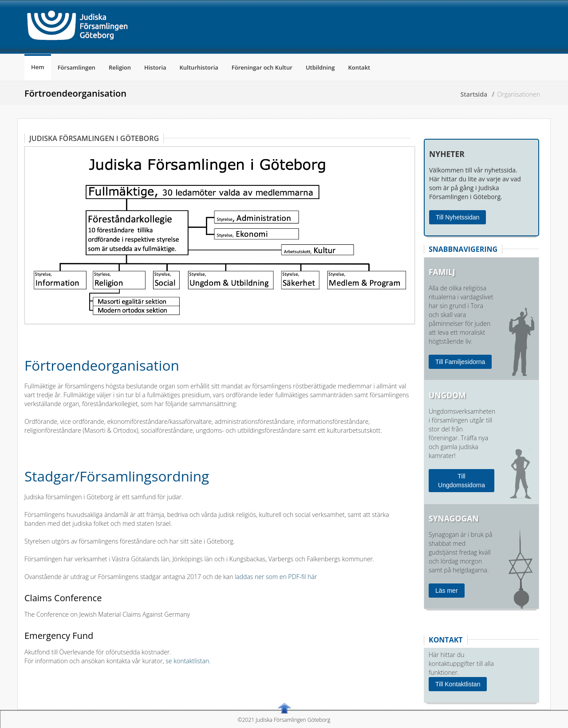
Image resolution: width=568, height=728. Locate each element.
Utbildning (320, 67)
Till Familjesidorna (460, 362)
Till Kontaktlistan (458, 684)
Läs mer (447, 591)
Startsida (474, 94)
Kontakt (359, 67)
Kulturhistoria (199, 67)
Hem (38, 67)
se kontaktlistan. (187, 661)
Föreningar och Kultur (262, 67)
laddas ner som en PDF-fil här (276, 577)
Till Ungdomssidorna (461, 481)
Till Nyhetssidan (458, 217)
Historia (155, 67)
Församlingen (77, 67)
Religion (120, 67)
